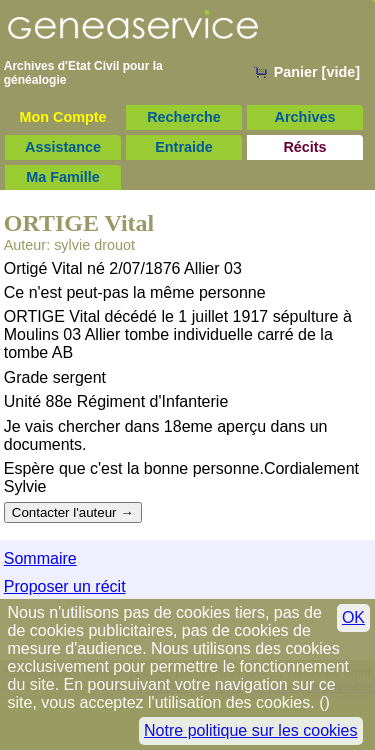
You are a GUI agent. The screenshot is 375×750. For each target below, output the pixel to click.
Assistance (63, 147)
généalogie (35, 80)
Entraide (184, 147)
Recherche (184, 117)
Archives (305, 117)
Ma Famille (63, 177)
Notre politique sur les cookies (250, 730)
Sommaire (40, 558)
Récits (304, 147)
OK (353, 617)
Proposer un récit (65, 586)
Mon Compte (62, 117)
